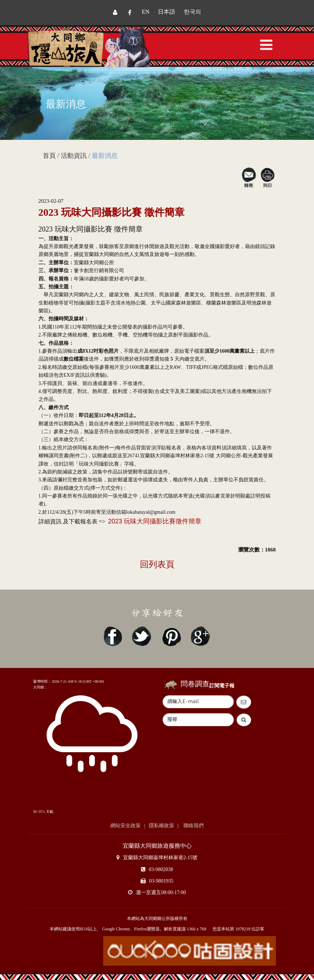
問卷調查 (195, 684)
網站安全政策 (126, 826)
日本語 (167, 12)
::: (40, 157)
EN (145, 12)
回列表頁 (157, 564)
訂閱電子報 (222, 686)
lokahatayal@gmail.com (151, 512)
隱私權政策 (161, 826)
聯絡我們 (193, 826)
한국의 (192, 12)
